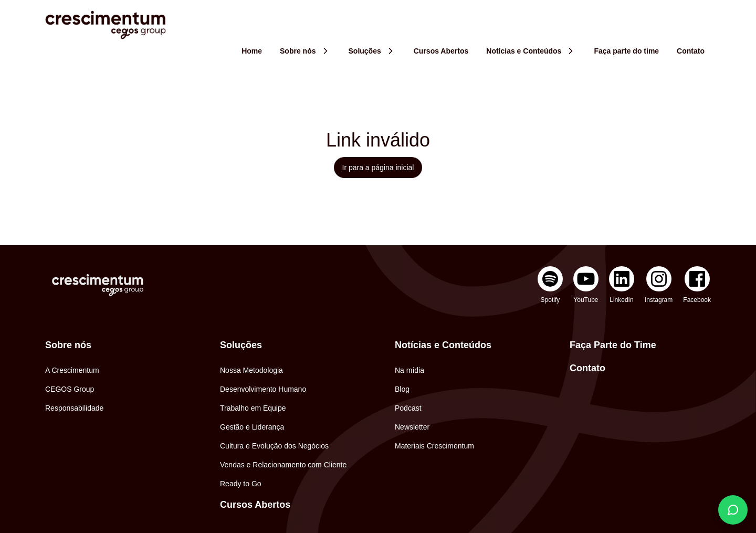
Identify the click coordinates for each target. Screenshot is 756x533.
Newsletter (412, 427)
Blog (402, 389)
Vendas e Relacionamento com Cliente (283, 465)
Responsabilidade (74, 408)
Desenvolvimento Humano (263, 389)
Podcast (408, 408)
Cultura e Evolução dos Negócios (274, 446)
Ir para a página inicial (378, 168)
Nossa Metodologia (251, 370)
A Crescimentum (72, 370)
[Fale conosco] (733, 510)
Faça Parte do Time (613, 345)
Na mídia (409, 370)
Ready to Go (241, 484)
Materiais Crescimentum (434, 446)
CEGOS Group (70, 389)
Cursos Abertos (255, 505)
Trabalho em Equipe (253, 408)
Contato (587, 368)
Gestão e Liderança (252, 427)
